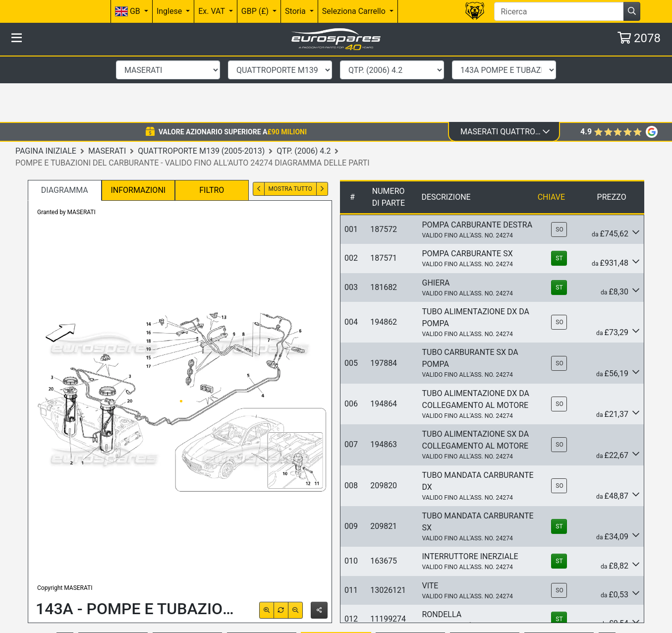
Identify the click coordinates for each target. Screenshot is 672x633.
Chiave (551, 131)
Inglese (170, 11)
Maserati (107, 84)
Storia (296, 11)
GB (129, 12)
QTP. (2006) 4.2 (304, 84)
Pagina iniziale (46, 84)
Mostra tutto (290, 122)
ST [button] (559, 192)
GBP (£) (256, 11)
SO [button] (559, 163)
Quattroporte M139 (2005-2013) (201, 84)
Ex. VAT (212, 11)
